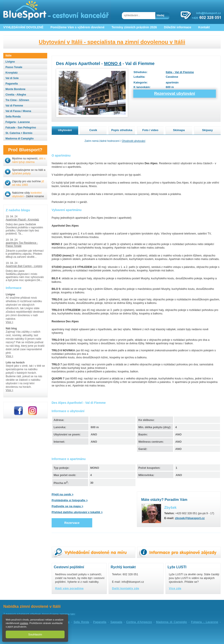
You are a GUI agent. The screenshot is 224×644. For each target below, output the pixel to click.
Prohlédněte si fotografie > (70, 500)
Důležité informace (177, 27)
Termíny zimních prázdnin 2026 (134, 27)
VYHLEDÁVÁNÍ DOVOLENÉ (23, 27)
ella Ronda (81, 622)
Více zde (175, 588)
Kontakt (204, 27)
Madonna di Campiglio (171, 622)
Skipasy (207, 130)
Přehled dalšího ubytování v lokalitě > (77, 512)
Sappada (116, 622)
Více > (9, 322)
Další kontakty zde (126, 588)
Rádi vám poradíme (69, 588)
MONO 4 (113, 63)
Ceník (93, 130)
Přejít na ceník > (62, 494)
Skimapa (179, 130)
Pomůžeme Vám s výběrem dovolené (78, 27)
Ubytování (65, 130)
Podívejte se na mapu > (67, 506)
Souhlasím (35, 634)
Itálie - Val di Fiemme (180, 72)
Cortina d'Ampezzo (139, 622)
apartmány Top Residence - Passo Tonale (22, 244)
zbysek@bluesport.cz (190, 518)
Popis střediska (122, 130)
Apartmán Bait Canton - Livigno (24, 266)
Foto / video (150, 130)
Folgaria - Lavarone (205, 622)
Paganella (100, 622)
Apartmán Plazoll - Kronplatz (22, 220)
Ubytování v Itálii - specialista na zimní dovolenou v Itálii (112, 42)
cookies (24, 623)
